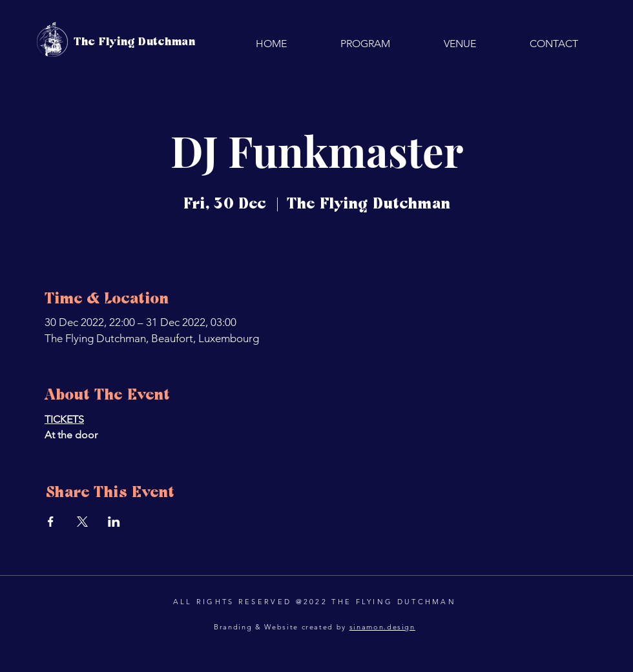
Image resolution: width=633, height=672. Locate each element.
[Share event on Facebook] (51, 522)
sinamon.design (382, 627)
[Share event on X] (82, 522)
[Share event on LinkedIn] (114, 522)
